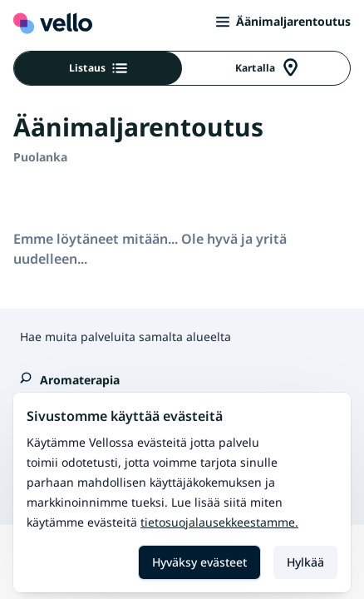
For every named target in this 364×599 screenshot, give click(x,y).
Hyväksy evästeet (199, 562)
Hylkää (305, 562)
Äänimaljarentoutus (283, 21)
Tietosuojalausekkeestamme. (219, 522)
